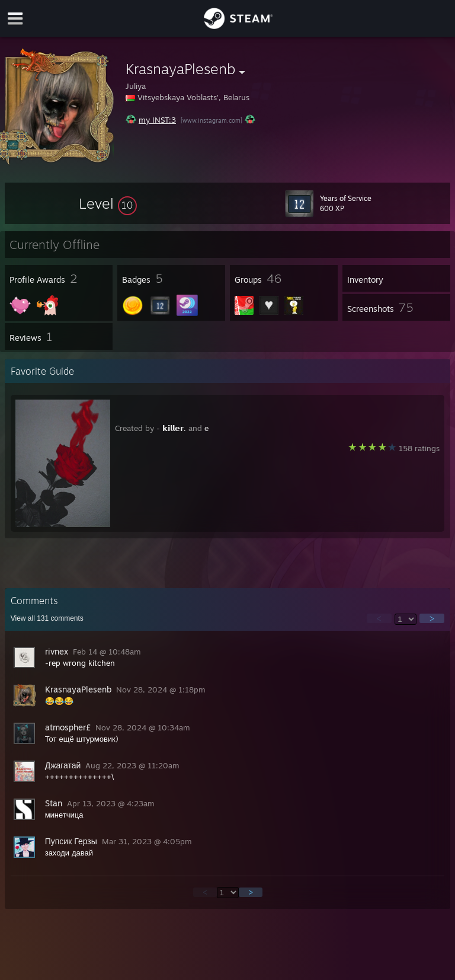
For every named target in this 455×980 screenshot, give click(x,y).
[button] (108, 203)
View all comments (47, 618)
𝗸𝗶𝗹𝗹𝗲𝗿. (174, 428)
